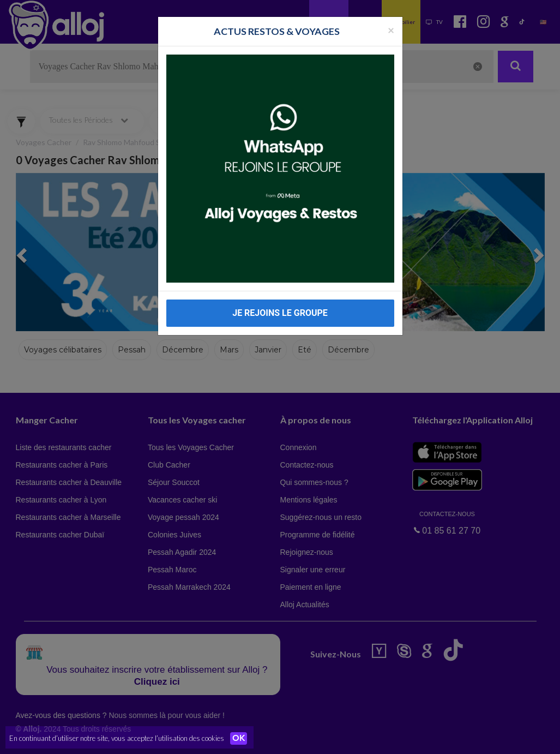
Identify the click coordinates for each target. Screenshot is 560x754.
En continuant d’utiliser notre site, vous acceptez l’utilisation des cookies (117, 738)
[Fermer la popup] (391, 30)
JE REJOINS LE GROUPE (280, 313)
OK (240, 738)
